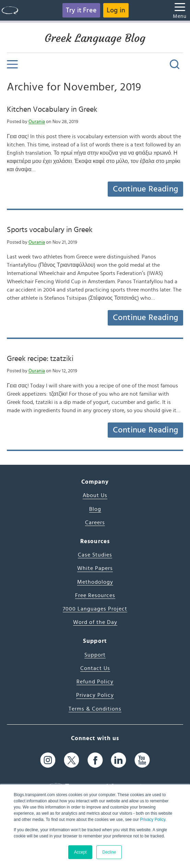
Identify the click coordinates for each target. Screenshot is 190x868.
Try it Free (81, 10)
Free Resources (95, 595)
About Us (95, 495)
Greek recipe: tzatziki (40, 359)
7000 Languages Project (95, 609)
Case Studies (95, 555)
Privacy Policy (153, 820)
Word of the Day (95, 622)
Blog (95, 509)
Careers (95, 523)
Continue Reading (145, 189)
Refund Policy (95, 682)
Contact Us (95, 668)
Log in (116, 10)
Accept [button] (80, 852)
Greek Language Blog (95, 38)
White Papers (95, 568)
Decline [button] (109, 852)
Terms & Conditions (95, 709)
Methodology (95, 582)
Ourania (37, 122)
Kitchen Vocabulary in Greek (52, 109)
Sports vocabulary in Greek (50, 230)
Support (95, 655)
